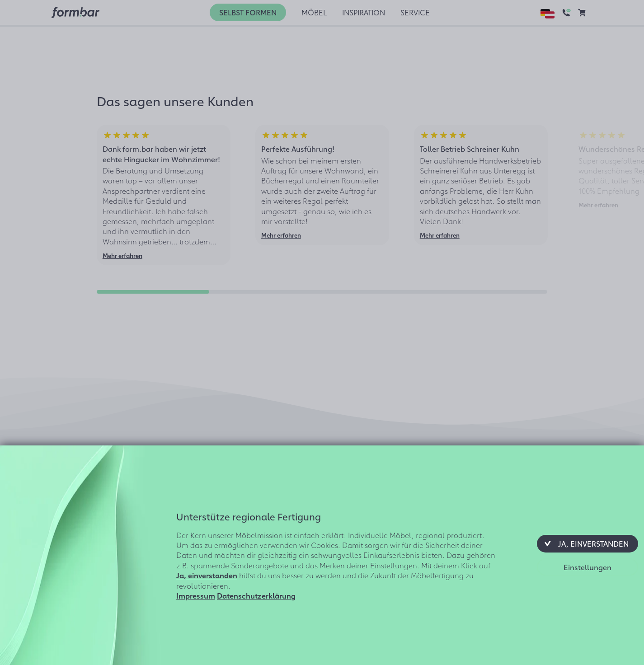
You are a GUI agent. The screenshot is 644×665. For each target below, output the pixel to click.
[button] (588, 543)
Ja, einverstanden (207, 575)
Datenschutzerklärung (256, 595)
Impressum (196, 595)
